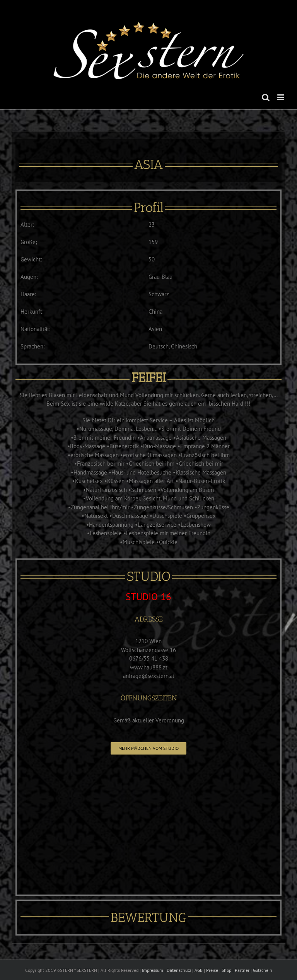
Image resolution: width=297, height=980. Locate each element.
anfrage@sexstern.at (149, 676)
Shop (226, 970)
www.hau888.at (149, 667)
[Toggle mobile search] (266, 97)
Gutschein (263, 970)
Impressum (153, 970)
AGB (199, 970)
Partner (242, 970)
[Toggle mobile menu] (281, 97)
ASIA (148, 165)
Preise (212, 970)
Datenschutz (179, 970)
